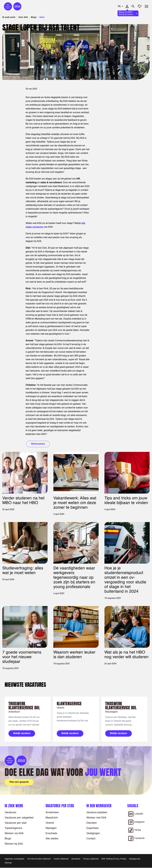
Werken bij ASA (14, 844)
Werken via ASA (14, 833)
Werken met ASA (96, 818)
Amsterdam (52, 812)
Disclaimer (76, 859)
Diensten (92, 823)
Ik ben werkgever (99, 806)
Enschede (51, 833)
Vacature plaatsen (97, 812)
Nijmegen (51, 828)
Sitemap (8, 863)
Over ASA (23, 17)
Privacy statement (91, 859)
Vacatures (10, 812)
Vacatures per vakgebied (19, 818)
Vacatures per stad (16, 823)
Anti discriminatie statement (39, 859)
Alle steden (52, 839)
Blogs (34, 17)
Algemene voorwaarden (14, 859)
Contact (91, 839)
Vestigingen (93, 833)
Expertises (93, 828)
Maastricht (52, 818)
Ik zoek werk (9, 17)
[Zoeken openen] (133, 6)
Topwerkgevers (13, 828)
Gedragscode (135, 859)
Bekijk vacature (22, 733)
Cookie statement (61, 859)
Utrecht (50, 823)
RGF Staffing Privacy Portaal (114, 859)
